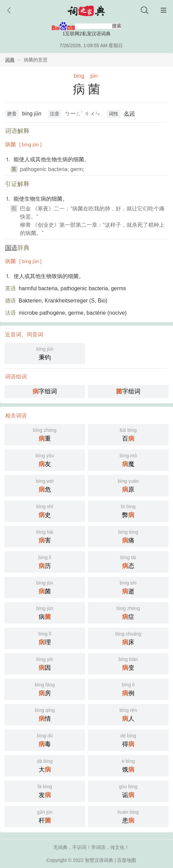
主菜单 (164, 10)
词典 (10, 60)
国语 (11, 248)
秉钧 (45, 353)
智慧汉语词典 (99, 860)
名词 (129, 114)
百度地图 (127, 860)
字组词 (45, 391)
